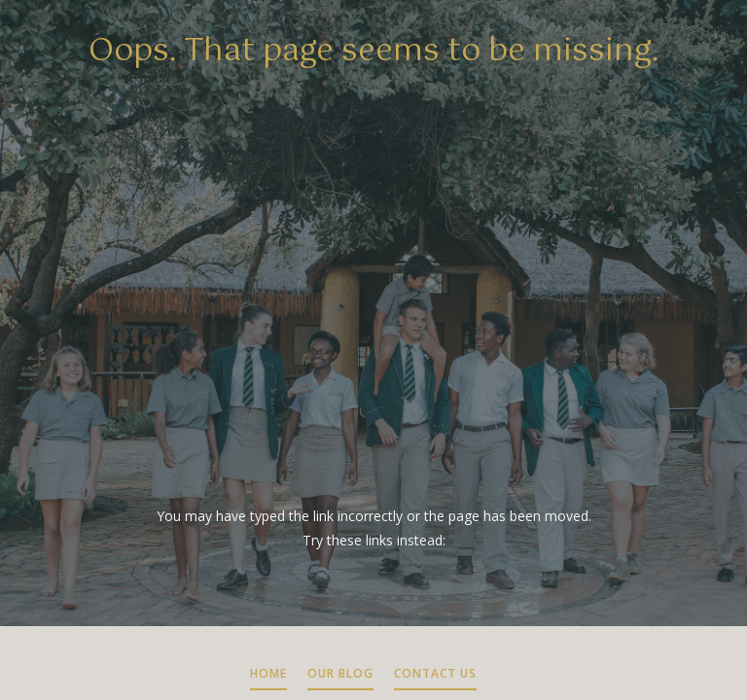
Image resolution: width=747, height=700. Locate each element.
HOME (268, 673)
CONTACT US (435, 673)
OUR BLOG (340, 673)
